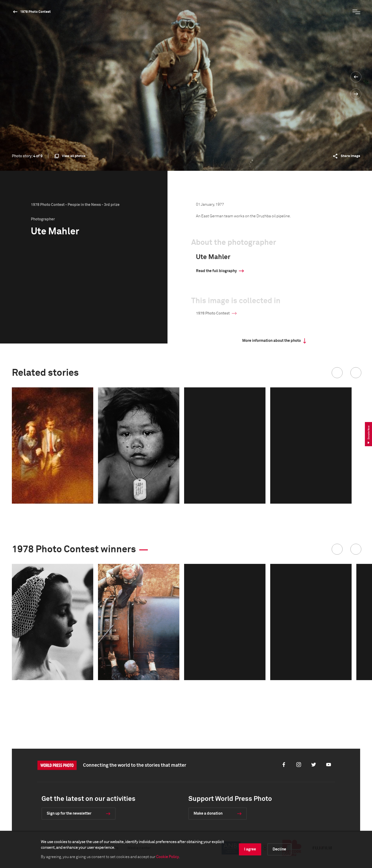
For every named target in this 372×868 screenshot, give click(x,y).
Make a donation (208, 813)
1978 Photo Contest (35, 12)
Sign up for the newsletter (69, 813)
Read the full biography (216, 271)
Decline (279, 849)
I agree (250, 849)
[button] (337, 373)
